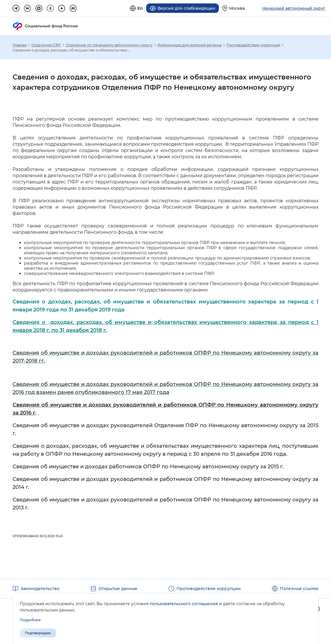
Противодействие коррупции (253, 45)
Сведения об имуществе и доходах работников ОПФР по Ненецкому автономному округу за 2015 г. (148, 467)
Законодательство (40, 589)
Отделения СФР (46, 45)
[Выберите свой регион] (233, 8)
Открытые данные (118, 589)
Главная (20, 45)
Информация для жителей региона (189, 45)
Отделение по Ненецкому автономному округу (109, 45)
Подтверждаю (38, 633)
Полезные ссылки (299, 589)
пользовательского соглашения (184, 604)
